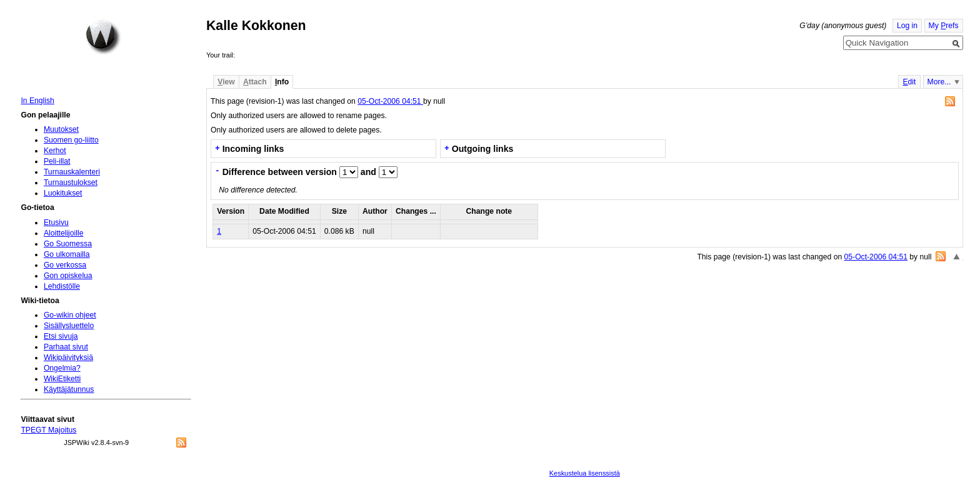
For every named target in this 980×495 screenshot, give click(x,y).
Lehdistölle (62, 286)
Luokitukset (63, 193)
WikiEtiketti (62, 379)
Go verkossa (65, 265)
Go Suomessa (68, 244)
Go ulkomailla (67, 254)
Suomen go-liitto (71, 140)
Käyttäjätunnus (69, 389)
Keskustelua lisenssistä (585, 473)
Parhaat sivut (66, 347)
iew (226, 82)
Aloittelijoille (64, 233)
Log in (907, 26)
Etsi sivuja (61, 336)
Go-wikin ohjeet (70, 315)
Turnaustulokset (71, 182)
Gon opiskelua (68, 276)
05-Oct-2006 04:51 (390, 101)
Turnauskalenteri (72, 172)
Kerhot (55, 151)
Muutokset (61, 129)
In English (37, 101)
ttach (255, 82)
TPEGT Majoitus (48, 430)
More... (939, 82)
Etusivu (56, 222)
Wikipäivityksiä (68, 357)
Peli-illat (57, 161)
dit (909, 82)
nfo (282, 82)
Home (103, 37)
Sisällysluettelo (69, 326)
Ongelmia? (62, 368)
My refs (944, 26)
